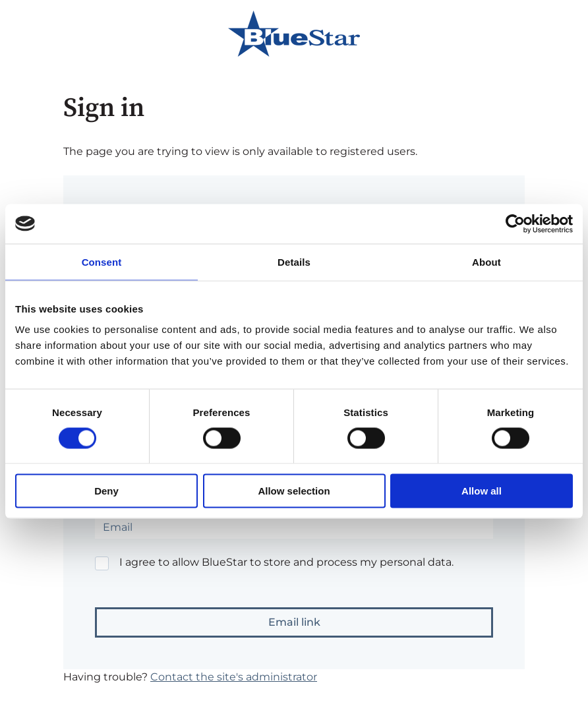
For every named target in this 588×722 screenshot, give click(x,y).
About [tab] (486, 261)
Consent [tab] (102, 261)
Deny (106, 491)
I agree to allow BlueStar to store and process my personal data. (286, 562)
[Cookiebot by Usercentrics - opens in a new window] (515, 224)
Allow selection (294, 491)
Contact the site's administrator (234, 677)
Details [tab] (294, 261)
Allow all (482, 491)
